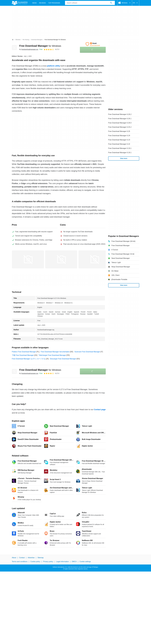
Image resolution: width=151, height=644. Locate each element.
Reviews (43, 3)
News (35, 3)
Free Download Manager (40, 46)
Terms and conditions (20, 562)
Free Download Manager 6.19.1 (120, 148)
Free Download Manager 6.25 (119, 131)
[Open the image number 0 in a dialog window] (28, 259)
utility (58, 66)
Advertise (31, 558)
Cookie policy (35, 562)
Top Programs (54, 3)
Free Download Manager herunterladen (55, 352)
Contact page (100, 410)
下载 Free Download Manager (23, 355)
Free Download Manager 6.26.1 (120, 119)
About (14, 558)
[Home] (13, 40)
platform (51, 66)
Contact (22, 558)
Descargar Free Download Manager (63, 359)
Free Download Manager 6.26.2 (120, 114)
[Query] (90, 3)
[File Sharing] (26, 40)
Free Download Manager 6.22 (119, 144)
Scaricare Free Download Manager (87, 352)
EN (136, 3)
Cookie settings (85, 562)
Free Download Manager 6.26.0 (120, 123)
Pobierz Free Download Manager (24, 352)
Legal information (62, 562)
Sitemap (41, 558)
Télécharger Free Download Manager (52, 355)
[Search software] (111, 3)
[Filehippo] (20, 3)
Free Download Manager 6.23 (119, 140)
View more (124, 158)
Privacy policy (48, 562)
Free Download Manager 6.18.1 (120, 153)
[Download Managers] (37, 40)
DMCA (74, 562)
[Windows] (18, 40)
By (29, 49)
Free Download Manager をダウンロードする (29, 359)
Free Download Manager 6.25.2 (120, 127)
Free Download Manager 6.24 (119, 136)
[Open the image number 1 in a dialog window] (61, 259)
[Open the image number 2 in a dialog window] (94, 259)
